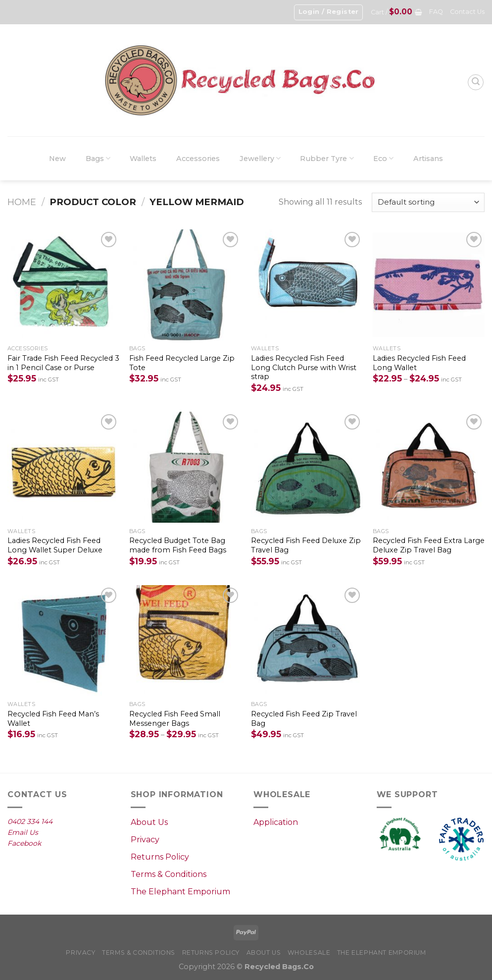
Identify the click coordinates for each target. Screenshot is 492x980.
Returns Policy (160, 857)
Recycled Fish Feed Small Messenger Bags (175, 719)
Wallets (143, 159)
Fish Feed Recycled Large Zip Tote (182, 363)
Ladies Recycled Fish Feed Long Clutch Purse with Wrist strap (304, 367)
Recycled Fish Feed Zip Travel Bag (304, 719)
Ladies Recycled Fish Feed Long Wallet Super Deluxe (55, 545)
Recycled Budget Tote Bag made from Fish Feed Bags (178, 545)
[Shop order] (428, 202)
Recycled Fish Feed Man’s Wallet (53, 719)
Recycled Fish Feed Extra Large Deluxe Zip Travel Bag (429, 545)
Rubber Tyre (327, 158)
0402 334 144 (30, 821)
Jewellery (260, 158)
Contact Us (467, 12)
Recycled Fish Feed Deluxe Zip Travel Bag (306, 545)
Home (22, 202)
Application (276, 822)
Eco (383, 158)
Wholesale (309, 953)
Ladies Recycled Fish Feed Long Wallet (419, 363)
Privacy (145, 840)
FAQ (436, 12)
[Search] (476, 82)
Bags (98, 158)
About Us (149, 822)
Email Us (23, 832)
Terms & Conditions (169, 874)
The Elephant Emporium (180, 892)
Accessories (198, 159)
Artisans (428, 159)
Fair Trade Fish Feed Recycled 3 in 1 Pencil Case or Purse (63, 363)
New (57, 159)
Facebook (24, 843)
